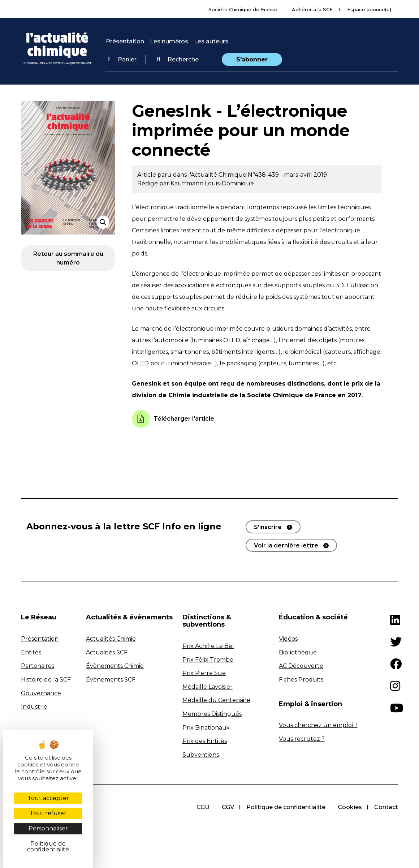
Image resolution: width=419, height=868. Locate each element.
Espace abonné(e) (369, 9)
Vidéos (288, 639)
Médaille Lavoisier (208, 687)
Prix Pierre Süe (204, 673)
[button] (178, 60)
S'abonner (252, 59)
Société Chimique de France (243, 9)
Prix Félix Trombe (208, 660)
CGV (226, 807)
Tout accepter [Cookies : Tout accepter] (48, 798)
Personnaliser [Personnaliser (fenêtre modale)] (48, 828)
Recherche (178, 59)
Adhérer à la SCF (312, 9)
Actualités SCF (107, 652)
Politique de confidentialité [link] (48, 846)
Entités (31, 652)
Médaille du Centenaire (216, 700)
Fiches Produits (301, 680)
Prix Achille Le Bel (208, 646)
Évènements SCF (111, 680)
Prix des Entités (205, 741)
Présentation (125, 41)
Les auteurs (211, 41)
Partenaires (38, 666)
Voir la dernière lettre (286, 545)
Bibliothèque (298, 652)
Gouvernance (41, 693)
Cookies (349, 807)
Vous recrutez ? (302, 739)
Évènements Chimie (115, 666)
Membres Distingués (212, 714)
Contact (386, 807)
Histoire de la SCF (46, 680)
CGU (200, 807)
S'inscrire (268, 527)
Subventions (201, 755)
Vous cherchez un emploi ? (318, 725)
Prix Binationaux (206, 728)
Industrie (34, 707)
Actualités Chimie (111, 639)
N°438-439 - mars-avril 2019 (287, 175)
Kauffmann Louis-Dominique (212, 183)
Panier (123, 59)
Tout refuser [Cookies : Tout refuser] (48, 813)
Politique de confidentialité (284, 807)
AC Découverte (301, 666)
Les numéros (169, 41)
